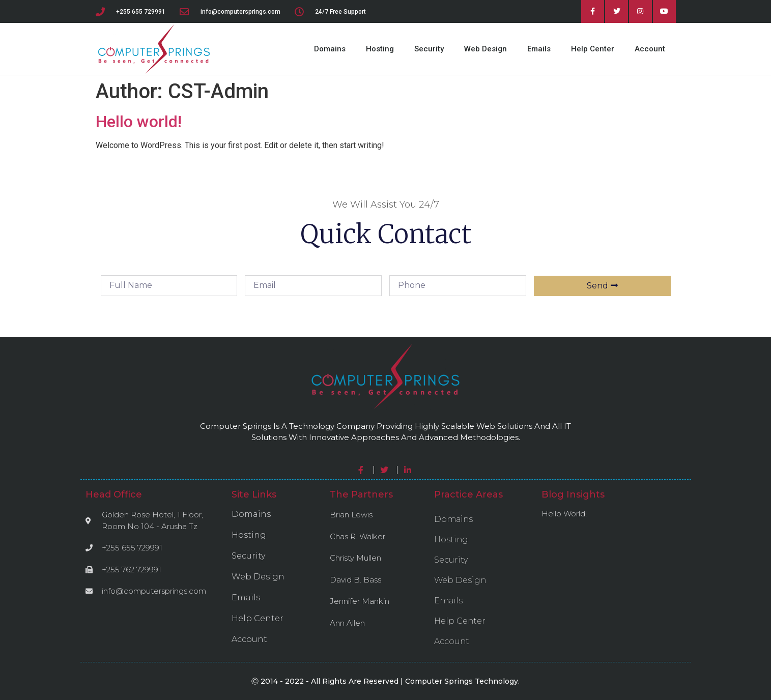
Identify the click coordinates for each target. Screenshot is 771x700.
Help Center (593, 49)
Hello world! (139, 122)
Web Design (486, 49)
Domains (330, 49)
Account (650, 49)
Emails (539, 49)
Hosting (380, 49)
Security (429, 49)
